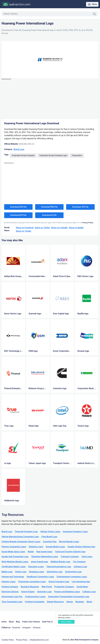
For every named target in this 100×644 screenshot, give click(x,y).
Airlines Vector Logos (50, 532)
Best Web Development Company (85, 640)
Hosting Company (10, 587)
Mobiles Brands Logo (60, 562)
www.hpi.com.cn (26, 144)
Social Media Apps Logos (13, 552)
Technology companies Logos (32, 582)
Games (70, 602)
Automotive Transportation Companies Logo (69, 597)
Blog (18, 622)
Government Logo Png (12, 597)
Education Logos (36, 567)
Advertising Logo (55, 572)
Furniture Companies (35, 602)
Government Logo (73, 572)
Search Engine (28, 592)
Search (96, 14)
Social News (82, 587)
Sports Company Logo (59, 582)
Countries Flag (50, 542)
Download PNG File (49, 207)
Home (4, 622)
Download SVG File (18, 207)
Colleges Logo (89, 592)
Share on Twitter (42, 228)
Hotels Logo (21, 572)
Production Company (64, 587)
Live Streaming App (81, 582)
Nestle (31, 552)
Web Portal (47, 587)
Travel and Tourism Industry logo (70, 552)
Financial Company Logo (26, 532)
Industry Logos (9, 582)
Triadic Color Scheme (31, 622)
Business (80, 602)
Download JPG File (80, 207)
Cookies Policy (8, 640)
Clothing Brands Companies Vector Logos (21, 542)
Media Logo (7, 572)
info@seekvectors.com (39, 640)
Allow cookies (66, 622)
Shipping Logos (36, 547)
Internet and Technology (13, 577)
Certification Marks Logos (14, 567)
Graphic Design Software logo (81, 547)
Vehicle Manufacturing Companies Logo (20, 537)
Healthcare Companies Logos (40, 577)
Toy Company (79, 562)
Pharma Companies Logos (14, 547)
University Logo (44, 592)
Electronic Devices (10, 592)
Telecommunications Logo (59, 567)
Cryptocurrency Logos (35, 597)
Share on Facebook (25, 228)
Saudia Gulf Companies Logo (15, 557)
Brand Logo (19, 149)
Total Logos (87, 557)
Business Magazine (30, 587)
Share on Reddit (76, 228)
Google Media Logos (55, 547)
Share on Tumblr (24, 231)
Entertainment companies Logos (72, 577)
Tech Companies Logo (12, 602)
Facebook (16, 628)
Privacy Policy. (88, 223)
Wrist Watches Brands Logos (15, 562)
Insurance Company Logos (75, 532)
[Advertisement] (50, 99)
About (11, 622)
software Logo (80, 567)
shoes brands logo (39, 562)
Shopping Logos (37, 572)
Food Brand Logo (49, 537)
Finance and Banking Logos (67, 592)
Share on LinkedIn (59, 228)
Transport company (70, 557)
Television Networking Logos (45, 557)
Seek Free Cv (47, 622)
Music (89, 602)
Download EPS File (18, 215)
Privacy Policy (22, 640)
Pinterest (37, 628)
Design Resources (55, 602)
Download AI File (49, 215)
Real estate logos (44, 552)
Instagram (26, 628)
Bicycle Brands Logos (69, 542)
